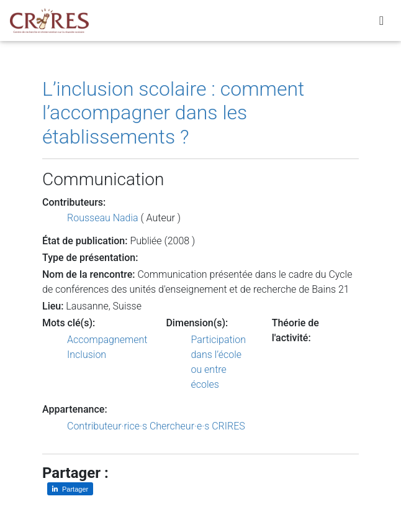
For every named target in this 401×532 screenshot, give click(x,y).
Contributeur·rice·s (107, 426)
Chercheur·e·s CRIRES (197, 426)
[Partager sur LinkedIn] (70, 489)
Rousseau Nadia (103, 218)
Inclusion (87, 355)
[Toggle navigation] (381, 23)
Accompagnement (107, 340)
